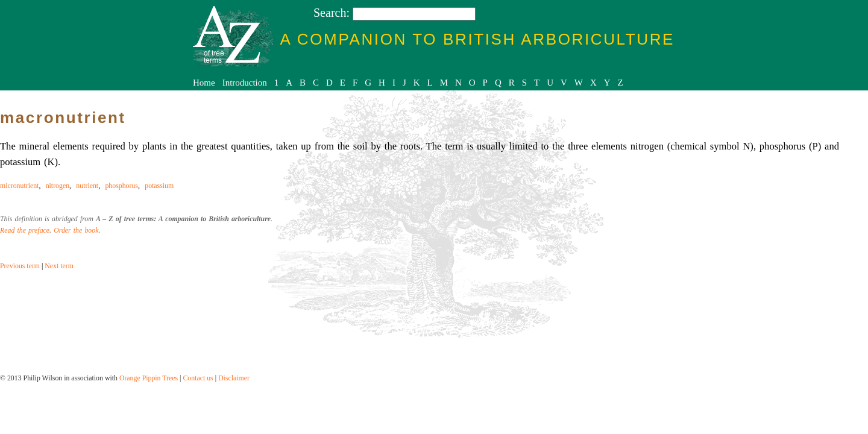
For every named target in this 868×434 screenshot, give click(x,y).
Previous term (20, 266)
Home (204, 83)
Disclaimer (234, 378)
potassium (159, 186)
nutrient (87, 186)
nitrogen (58, 186)
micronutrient (19, 186)
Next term (59, 266)
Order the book (76, 230)
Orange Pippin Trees (149, 378)
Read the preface (25, 230)
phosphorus (121, 186)
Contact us (198, 378)
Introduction (245, 83)
